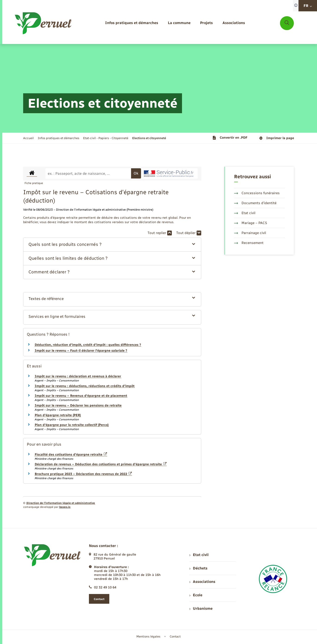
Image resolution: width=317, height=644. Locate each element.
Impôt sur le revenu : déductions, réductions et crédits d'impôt (85, 386)
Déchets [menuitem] (198, 568)
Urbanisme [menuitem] (201, 608)
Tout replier (160, 233)
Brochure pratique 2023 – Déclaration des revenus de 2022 (83, 474)
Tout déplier (189, 233)
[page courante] (149, 138)
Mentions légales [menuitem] (148, 636)
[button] (112, 245)
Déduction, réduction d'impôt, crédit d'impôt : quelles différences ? (88, 345)
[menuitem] (132, 23)
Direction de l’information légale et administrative (61, 503)
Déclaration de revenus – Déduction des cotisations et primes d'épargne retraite (101, 464)
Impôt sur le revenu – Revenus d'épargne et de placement (81, 396)
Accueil (28, 138)
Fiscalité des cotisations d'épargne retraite (71, 455)
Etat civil (245, 213)
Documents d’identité (255, 203)
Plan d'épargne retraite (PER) (58, 415)
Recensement (249, 243)
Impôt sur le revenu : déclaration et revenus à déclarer (78, 376)
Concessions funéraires (257, 193)
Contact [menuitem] (175, 636)
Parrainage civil (250, 233)
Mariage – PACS (251, 223)
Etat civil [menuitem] (199, 555)
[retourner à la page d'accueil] (43, 23)
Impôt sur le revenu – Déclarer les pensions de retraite (78, 405)
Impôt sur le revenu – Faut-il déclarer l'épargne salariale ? (81, 351)
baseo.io (65, 507)
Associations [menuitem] (202, 582)
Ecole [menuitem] (196, 595)
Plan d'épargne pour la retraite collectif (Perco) (72, 425)
